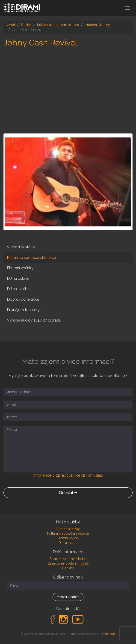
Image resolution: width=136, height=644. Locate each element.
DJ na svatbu (18, 289)
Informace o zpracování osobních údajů (68, 475)
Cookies (68, 568)
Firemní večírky (20, 268)
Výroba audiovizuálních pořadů (34, 320)
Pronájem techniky (23, 310)
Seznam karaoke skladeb (68, 559)
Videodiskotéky (21, 247)
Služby (26, 25)
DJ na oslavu (18, 278)
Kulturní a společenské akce (58, 25)
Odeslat (68, 493)
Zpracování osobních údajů (68, 563)
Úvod (11, 25)
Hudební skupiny (97, 25)
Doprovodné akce (23, 299)
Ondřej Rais (108, 634)
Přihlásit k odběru (68, 597)
